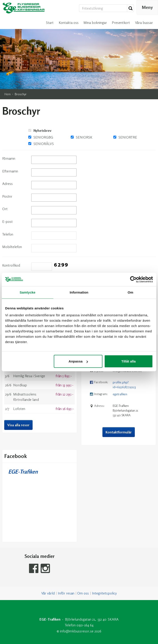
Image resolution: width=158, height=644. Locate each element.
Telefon (8, 208)
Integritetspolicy (104, 567)
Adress (7, 157)
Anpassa (78, 361)
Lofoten (19, 382)
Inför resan (66, 567)
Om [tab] (130, 292)
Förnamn (9, 132)
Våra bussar (144, 23)
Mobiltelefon (12, 220)
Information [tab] (79, 292)
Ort (5, 182)
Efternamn (10, 145)
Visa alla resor (18, 398)
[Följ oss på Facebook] (34, 542)
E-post (7, 195)
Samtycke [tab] (28, 292)
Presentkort (121, 23)
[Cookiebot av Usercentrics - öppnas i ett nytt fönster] (133, 279)
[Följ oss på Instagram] (45, 542)
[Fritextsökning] (103, 8)
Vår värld (48, 567)
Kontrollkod (11, 239)
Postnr (7, 170)
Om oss (83, 567)
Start (50, 23)
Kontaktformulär (119, 406)
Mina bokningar (95, 23)
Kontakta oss (69, 23)
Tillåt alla (129, 361)
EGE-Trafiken (23, 445)
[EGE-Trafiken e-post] (77, 605)
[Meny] (147, 7)
